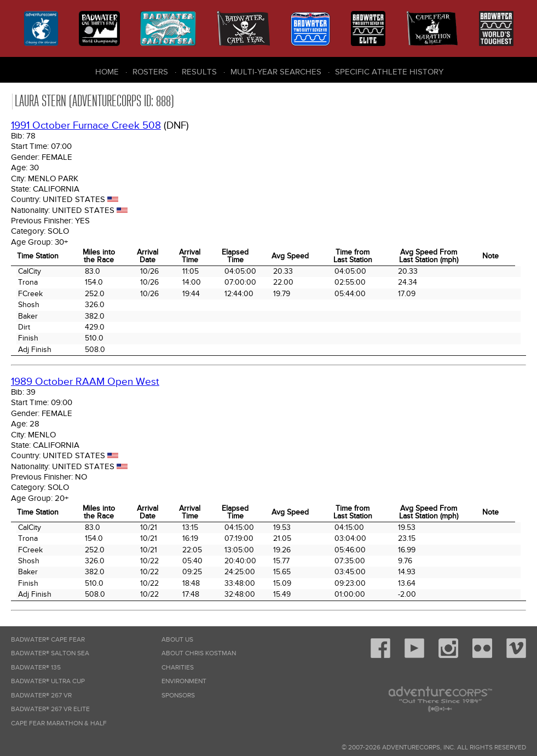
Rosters (150, 72)
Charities (178, 668)
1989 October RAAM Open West (85, 382)
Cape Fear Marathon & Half (59, 723)
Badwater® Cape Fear (48, 640)
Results (199, 72)
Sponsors (178, 696)
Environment (184, 681)
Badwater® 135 (36, 668)
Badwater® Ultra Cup (48, 681)
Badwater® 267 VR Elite (50, 709)
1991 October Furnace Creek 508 (86, 126)
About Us (177, 640)
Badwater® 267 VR (41, 696)
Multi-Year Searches (276, 72)
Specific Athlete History (389, 72)
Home (107, 72)
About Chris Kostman (199, 653)
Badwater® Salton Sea (50, 653)
